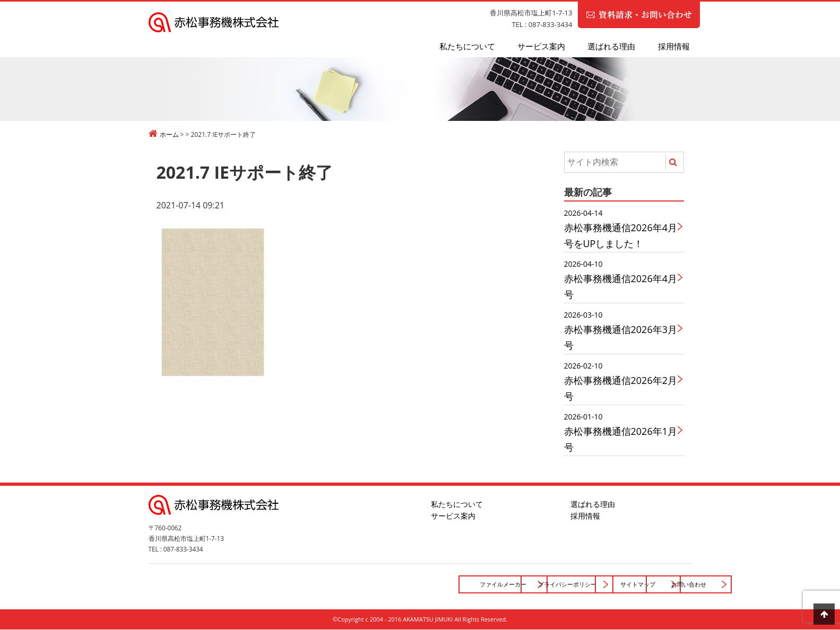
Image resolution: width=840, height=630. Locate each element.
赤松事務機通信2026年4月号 (621, 279)
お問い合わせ (637, 584)
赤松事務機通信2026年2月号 (621, 381)
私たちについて (467, 46)
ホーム (169, 134)
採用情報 (674, 46)
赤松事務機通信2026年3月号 (621, 330)
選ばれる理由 (611, 46)
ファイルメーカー (305, 584)
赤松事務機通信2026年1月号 (621, 432)
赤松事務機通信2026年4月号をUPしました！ (621, 228)
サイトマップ (526, 584)
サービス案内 (541, 46)
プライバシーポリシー (416, 584)
